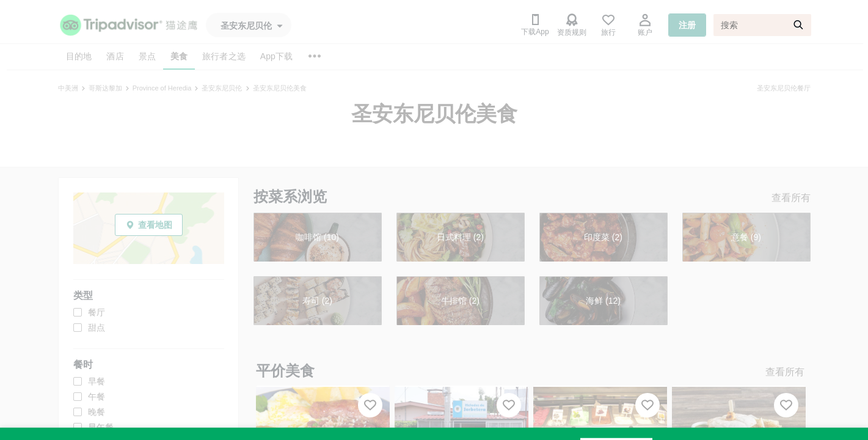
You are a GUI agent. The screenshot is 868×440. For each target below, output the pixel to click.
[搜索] (762, 25)
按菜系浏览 (290, 196)
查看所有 (791, 198)
